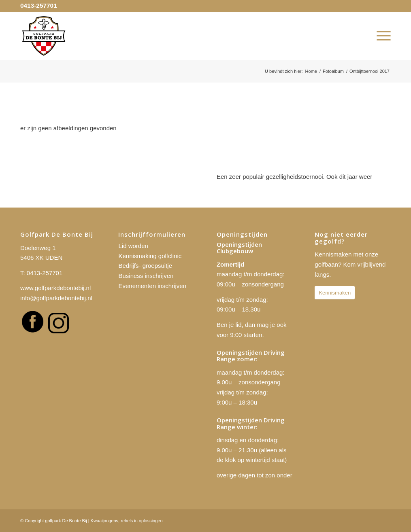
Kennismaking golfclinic (150, 256)
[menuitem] (381, 36)
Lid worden (133, 246)
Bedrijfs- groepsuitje (145, 266)
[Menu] (381, 36)
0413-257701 (39, 5)
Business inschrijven (146, 276)
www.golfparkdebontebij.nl (55, 288)
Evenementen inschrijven (152, 286)
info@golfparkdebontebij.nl (56, 298)
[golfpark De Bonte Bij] (44, 36)
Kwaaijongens (105, 521)
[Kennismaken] (335, 293)
